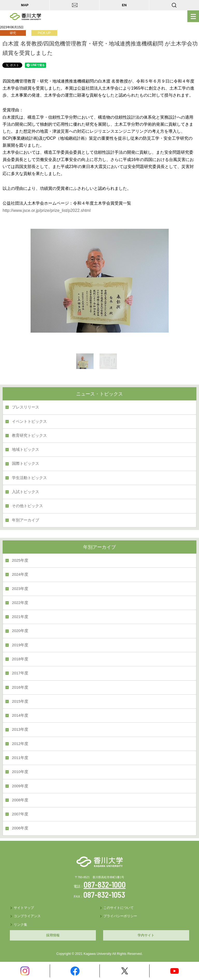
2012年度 (20, 744)
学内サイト (146, 935)
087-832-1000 (105, 884)
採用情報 (53, 935)
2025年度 (20, 560)
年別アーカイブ (26, 520)
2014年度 (20, 715)
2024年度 (20, 574)
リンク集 (20, 925)
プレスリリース (26, 407)
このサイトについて (119, 908)
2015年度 (20, 701)
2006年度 (20, 828)
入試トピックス (26, 492)
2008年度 (20, 800)
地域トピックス (26, 449)
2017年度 (20, 673)
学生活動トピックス (29, 478)
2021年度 (20, 617)
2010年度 (20, 772)
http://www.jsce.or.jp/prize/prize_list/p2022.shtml (47, 210)
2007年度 (20, 814)
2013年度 (20, 729)
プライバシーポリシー (120, 916)
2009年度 (20, 786)
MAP (25, 5)
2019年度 (20, 645)
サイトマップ (24, 908)
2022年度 (20, 603)
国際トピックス (26, 464)
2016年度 (20, 687)
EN (124, 5)
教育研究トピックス (29, 435)
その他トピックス (27, 506)
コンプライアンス (27, 916)
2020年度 (20, 631)
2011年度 (20, 758)
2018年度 (20, 659)
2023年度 (20, 589)
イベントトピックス (29, 421)
